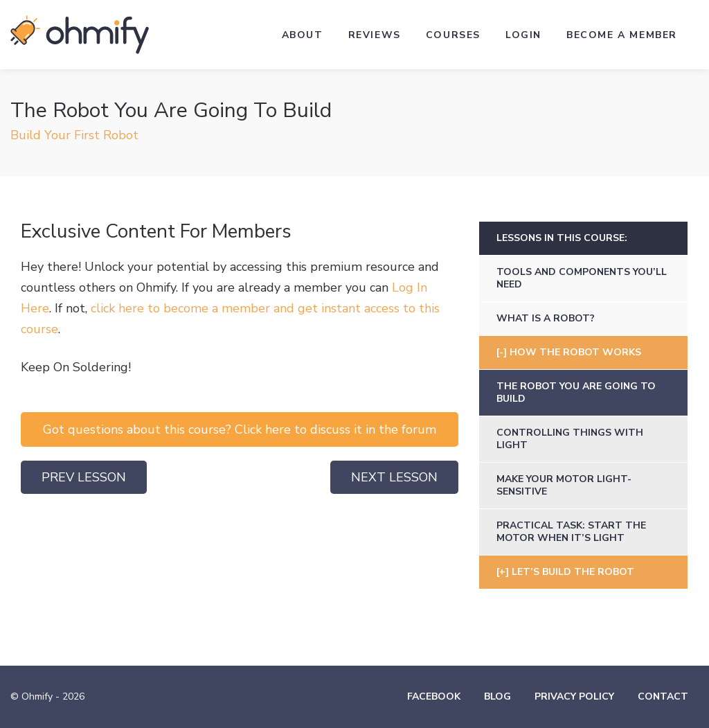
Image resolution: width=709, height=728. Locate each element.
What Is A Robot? (546, 318)
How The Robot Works (575, 352)
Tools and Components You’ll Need (582, 278)
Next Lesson (394, 477)
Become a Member (622, 35)
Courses (453, 35)
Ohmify (80, 35)
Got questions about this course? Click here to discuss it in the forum (240, 429)
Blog (497, 696)
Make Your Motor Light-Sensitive (564, 485)
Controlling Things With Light (570, 439)
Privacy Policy (574, 696)
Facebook (434, 696)
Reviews (375, 35)
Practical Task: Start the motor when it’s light (571, 532)
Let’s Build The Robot (573, 572)
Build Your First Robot (74, 135)
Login (523, 35)
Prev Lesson (84, 477)
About (303, 35)
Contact (663, 696)
